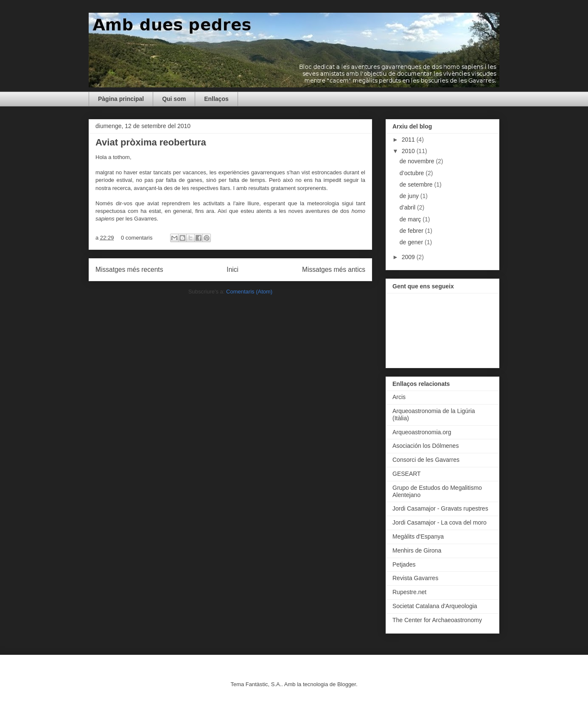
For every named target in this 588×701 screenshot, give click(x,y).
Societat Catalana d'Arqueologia (435, 606)
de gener (412, 242)
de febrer (412, 231)
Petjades (404, 564)
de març (411, 219)
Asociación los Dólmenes (426, 446)
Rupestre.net (409, 592)
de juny (410, 196)
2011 (409, 140)
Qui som (174, 99)
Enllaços (216, 99)
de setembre (417, 184)
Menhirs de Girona (417, 550)
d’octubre (413, 173)
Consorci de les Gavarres (426, 460)
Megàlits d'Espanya (418, 536)
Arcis (399, 397)
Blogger (347, 684)
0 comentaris (137, 238)
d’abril (408, 207)
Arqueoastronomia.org (422, 432)
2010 (409, 151)
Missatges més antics (334, 270)
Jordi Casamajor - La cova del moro (440, 522)
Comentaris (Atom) (249, 292)
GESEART (407, 474)
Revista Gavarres (415, 578)
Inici (232, 270)
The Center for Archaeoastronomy (437, 620)
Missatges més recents (129, 270)
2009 (409, 257)
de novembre (418, 161)
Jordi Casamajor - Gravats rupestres (440, 508)
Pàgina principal (121, 99)
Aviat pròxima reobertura (151, 142)
